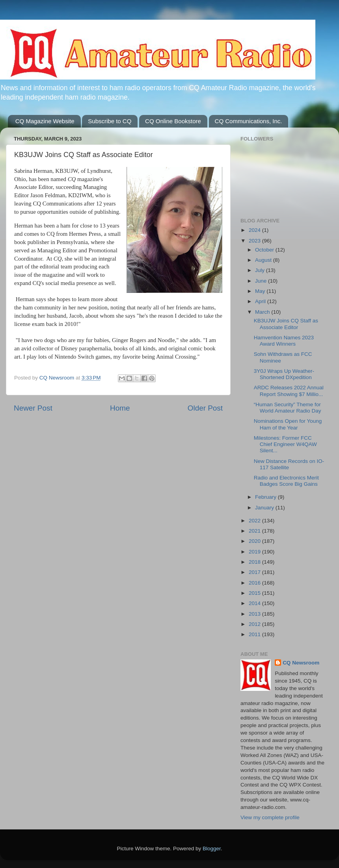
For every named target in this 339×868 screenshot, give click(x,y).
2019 (255, 552)
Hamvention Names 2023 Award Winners (284, 341)
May (261, 291)
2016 (255, 583)
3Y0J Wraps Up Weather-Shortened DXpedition (284, 374)
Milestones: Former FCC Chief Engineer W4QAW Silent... (285, 444)
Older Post (205, 408)
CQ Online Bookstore (173, 121)
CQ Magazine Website (45, 121)
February (266, 497)
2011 (255, 634)
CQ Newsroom (301, 663)
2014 (255, 603)
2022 (255, 521)
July (261, 270)
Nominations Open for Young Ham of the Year (288, 424)
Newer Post (33, 408)
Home (120, 408)
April (261, 301)
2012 (255, 624)
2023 (255, 241)
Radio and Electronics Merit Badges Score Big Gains (286, 481)
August (264, 260)
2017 (255, 572)
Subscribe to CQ (110, 121)
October (265, 250)
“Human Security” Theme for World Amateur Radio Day (288, 408)
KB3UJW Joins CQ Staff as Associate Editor (286, 324)
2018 (255, 562)
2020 (255, 541)
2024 (255, 230)
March (263, 312)
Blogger (212, 849)
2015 (255, 593)
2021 (255, 531)
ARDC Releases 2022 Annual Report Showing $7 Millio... (289, 391)
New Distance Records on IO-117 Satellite (289, 464)
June (262, 281)
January (265, 508)
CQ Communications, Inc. (249, 121)
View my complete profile (270, 817)
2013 (255, 614)
